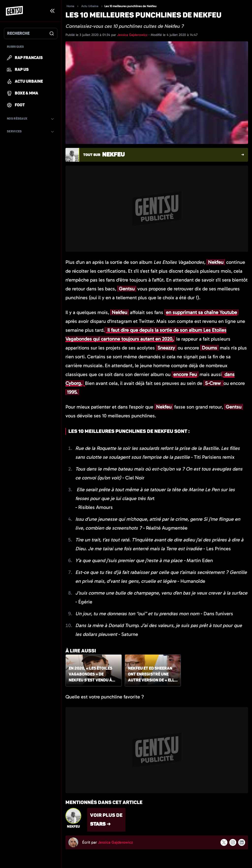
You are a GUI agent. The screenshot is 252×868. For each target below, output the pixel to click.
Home (70, 6)
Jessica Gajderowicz (133, 35)
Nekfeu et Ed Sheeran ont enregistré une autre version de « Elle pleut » (152, 675)
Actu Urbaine (90, 6)
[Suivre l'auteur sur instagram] (233, 842)
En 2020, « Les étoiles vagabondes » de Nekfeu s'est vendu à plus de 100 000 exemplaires (90, 675)
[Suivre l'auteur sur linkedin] (242, 842)
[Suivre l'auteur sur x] (224, 842)
